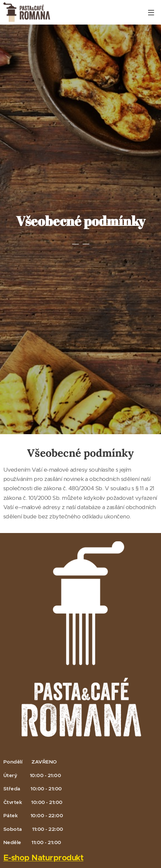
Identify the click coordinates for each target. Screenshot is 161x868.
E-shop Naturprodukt (43, 858)
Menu (151, 13)
